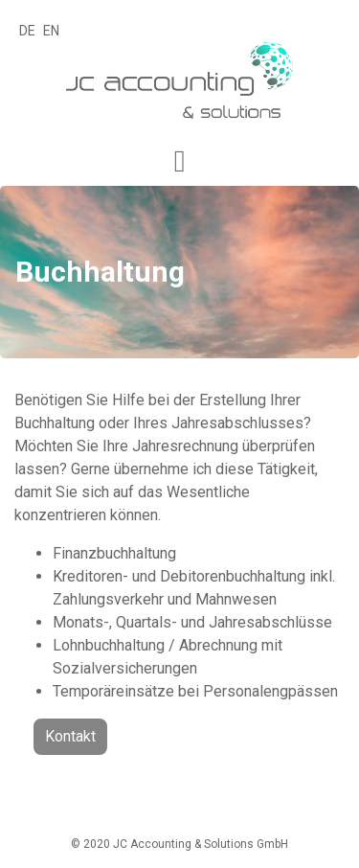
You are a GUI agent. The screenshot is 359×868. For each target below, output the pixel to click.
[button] (180, 162)
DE (27, 31)
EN (51, 31)
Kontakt (70, 736)
